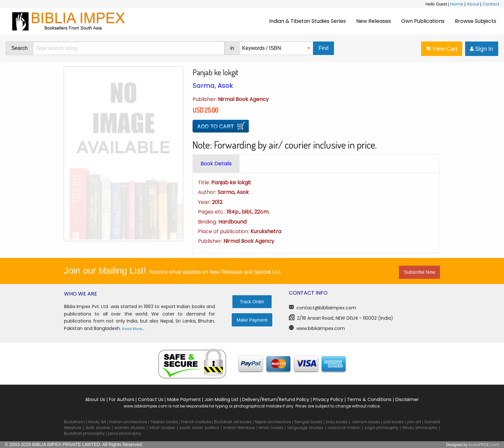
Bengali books (308, 422)
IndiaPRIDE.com (484, 445)
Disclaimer (407, 399)
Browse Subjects (476, 21)
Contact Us (151, 399)
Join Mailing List (221, 399)
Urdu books (337, 422)
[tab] (216, 164)
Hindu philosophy (420, 428)
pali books (394, 422)
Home (457, 4)
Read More (132, 329)
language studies (305, 428)
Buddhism (74, 422)
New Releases (373, 21)
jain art (414, 422)
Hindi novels (271, 428)
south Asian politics (199, 428)
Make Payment (252, 320)
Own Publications (423, 21)
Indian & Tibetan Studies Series (307, 21)
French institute (196, 422)
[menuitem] (307, 21)
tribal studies (162, 428)
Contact (491, 4)
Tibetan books (164, 422)
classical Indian (344, 428)
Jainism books (366, 422)
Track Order (252, 302)
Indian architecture (128, 422)
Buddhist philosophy (84, 433)
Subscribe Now (420, 272)
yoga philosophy (382, 428)
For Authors (122, 399)
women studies (130, 428)
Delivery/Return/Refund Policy (276, 399)
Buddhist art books (233, 422)
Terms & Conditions (369, 399)
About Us (95, 399)
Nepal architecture (273, 422)
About (473, 4)
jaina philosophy (125, 433)
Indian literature (239, 428)
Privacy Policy (328, 399)
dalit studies (98, 428)
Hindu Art (97, 422)
